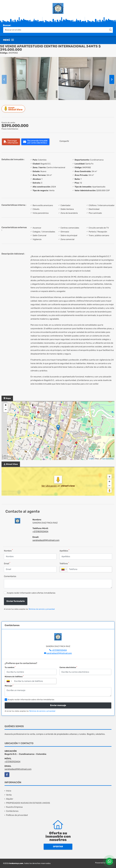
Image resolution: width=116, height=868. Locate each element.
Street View (14, 109)
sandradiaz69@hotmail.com (46, 540)
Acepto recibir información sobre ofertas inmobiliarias (31, 593)
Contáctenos (12, 811)
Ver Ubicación (49, 486)
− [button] (6, 410)
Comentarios (10, 576)
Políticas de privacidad (17, 815)
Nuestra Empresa (14, 807)
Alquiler (10, 799)
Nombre (8, 551)
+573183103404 (40, 532)
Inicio (9, 791)
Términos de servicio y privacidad (42, 609)
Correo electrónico (68, 667)
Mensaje (9, 686)
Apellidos (64, 551)
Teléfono (64, 563)
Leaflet (91, 459)
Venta (9, 795)
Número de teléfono (14, 677)
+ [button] (6, 405)
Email (7, 563)
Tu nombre (10, 667)
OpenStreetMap (108, 459)
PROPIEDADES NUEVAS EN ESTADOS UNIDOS (28, 803)
